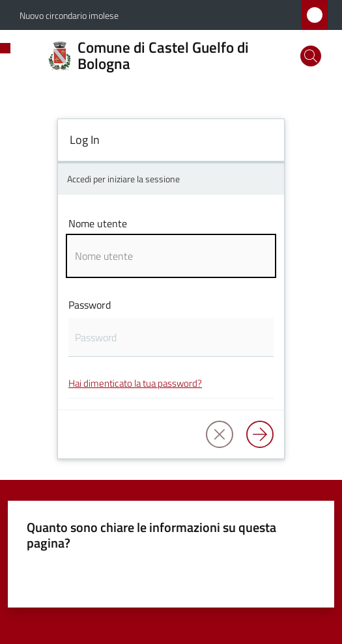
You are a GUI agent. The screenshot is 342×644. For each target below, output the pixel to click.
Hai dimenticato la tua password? (135, 383)
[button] (311, 56)
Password (90, 305)
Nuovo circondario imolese (69, 15)
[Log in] (260, 434)
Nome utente (98, 223)
